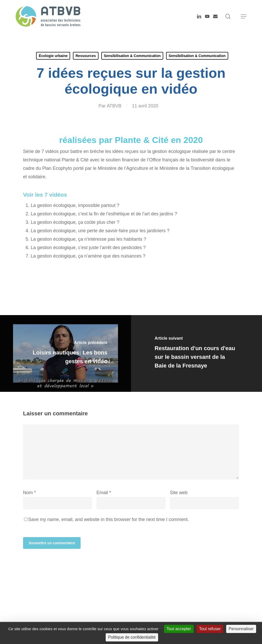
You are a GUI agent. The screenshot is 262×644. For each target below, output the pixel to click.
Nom (29, 493)
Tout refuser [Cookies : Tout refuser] (210, 629)
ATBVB (114, 106)
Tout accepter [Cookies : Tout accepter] (179, 629)
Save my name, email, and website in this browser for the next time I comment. (108, 519)
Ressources (86, 56)
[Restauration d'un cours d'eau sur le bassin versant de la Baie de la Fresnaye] (196, 353)
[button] (244, 16)
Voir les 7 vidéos (45, 195)
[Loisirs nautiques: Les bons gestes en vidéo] (65, 353)
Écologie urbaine (53, 56)
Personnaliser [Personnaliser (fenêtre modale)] (241, 629)
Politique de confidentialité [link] (132, 637)
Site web (179, 493)
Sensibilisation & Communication (132, 56)
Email (104, 493)
